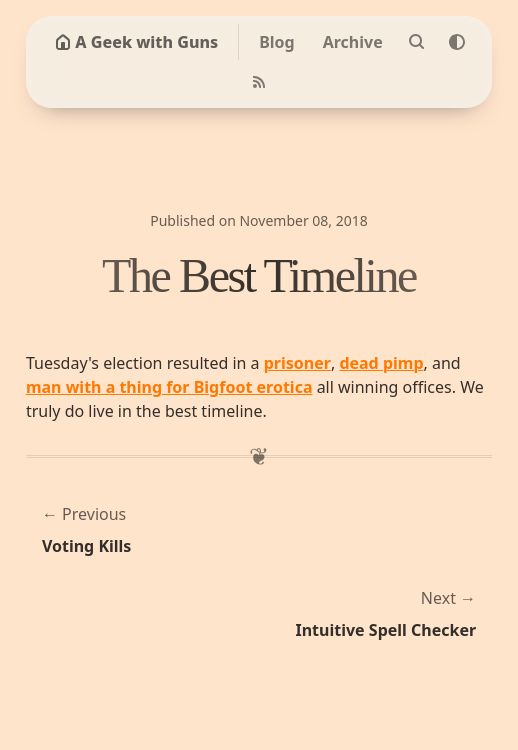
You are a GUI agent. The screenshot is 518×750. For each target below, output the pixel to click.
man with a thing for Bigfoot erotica (169, 387)
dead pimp (381, 363)
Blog (277, 42)
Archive (353, 42)
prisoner (297, 363)
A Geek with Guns (136, 42)
